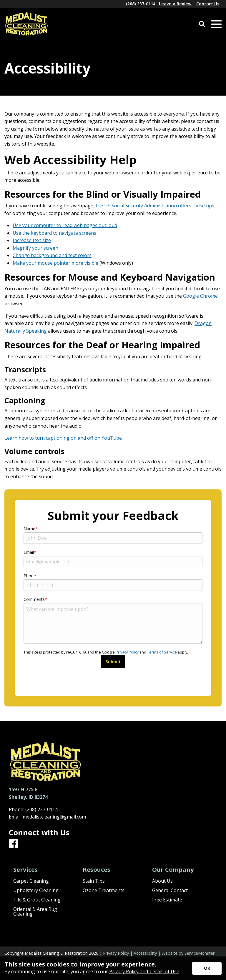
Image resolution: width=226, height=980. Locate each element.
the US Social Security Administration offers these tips (155, 206)
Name (29, 529)
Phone (30, 576)
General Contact (170, 890)
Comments (34, 599)
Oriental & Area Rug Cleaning (35, 911)
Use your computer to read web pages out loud (65, 225)
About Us (162, 881)
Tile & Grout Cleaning (37, 900)
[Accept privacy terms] (207, 968)
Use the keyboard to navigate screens (54, 233)
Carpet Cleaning (31, 881)
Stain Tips (94, 881)
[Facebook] (13, 844)
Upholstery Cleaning (36, 890)
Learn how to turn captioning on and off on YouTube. (64, 438)
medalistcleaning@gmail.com (54, 817)
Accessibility (145, 953)
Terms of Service (162, 652)
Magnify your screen (35, 248)
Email (29, 552)
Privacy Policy (127, 652)
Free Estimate (167, 900)
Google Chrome (200, 296)
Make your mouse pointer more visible (55, 263)
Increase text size (32, 240)
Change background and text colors (52, 255)
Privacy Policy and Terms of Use (144, 971)
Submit (113, 662)
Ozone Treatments (104, 890)
